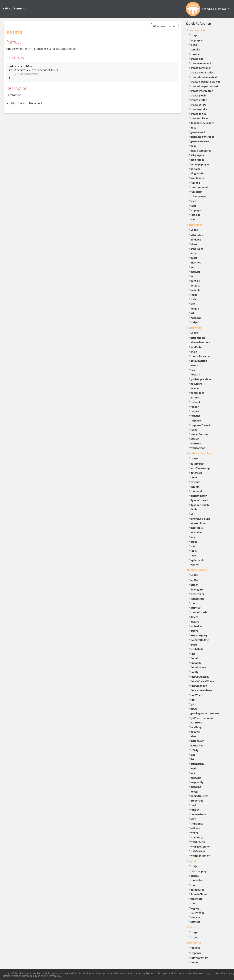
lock (193, 773)
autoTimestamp (200, 468)
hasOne (195, 732)
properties (197, 801)
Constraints (195, 225)
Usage (194, 35)
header (195, 388)
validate (195, 828)
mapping (196, 787)
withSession (198, 851)
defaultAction (199, 361)
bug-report (197, 40)
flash (193, 370)
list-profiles (197, 160)
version (195, 565)
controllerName (200, 356)
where (194, 833)
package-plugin (200, 164)
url (192, 313)
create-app (197, 59)
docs (193, 128)
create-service (199, 109)
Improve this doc (165, 26)
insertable (197, 528)
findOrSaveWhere (201, 690)
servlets (195, 922)
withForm (196, 443)
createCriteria (199, 612)
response (196, 420)
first (193, 700)
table (194, 551)
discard (195, 622)
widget (195, 322)
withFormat (198, 448)
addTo (194, 580)
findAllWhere (198, 667)
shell (193, 201)
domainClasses (200, 894)
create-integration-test (204, 86)
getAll (194, 709)
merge (194, 791)
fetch (194, 509)
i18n (193, 903)
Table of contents (14, 8)
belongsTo (197, 589)
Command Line (197, 30)
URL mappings (199, 871)
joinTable (196, 532)
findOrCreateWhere (202, 681)
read (193, 805)
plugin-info (197, 173)
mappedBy (197, 782)
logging (195, 908)
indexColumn (199, 523)
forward (195, 374)
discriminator (199, 496)
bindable (196, 240)
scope (194, 430)
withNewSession (201, 847)
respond (196, 416)
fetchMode (197, 649)
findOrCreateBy (200, 677)
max (193, 267)
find (193, 654)
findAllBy (196, 663)
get (193, 704)
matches (196, 263)
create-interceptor (202, 91)
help (193, 146)
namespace (197, 393)
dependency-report (202, 123)
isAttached (197, 745)
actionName (198, 338)
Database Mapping (199, 453)
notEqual (196, 286)
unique (195, 309)
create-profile (199, 100)
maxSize (196, 272)
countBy (196, 608)
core (193, 885)
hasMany (196, 727)
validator (196, 318)
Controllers (194, 327)
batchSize (196, 473)
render (195, 407)
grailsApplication (201, 379)
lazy (193, 537)
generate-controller (202, 137)
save (193, 819)
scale (194, 299)
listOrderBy (197, 764)
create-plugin (199, 95)
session (195, 439)
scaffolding (197, 913)
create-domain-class (203, 72)
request (195, 411)
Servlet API (194, 943)
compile (195, 49)
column (195, 487)
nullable (195, 290)
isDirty (195, 750)
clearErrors (197, 594)
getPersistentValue (202, 718)
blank (194, 244)
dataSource (197, 890)
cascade (195, 482)
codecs (195, 876)
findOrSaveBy (199, 686)
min (193, 276)
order (194, 542)
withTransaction (200, 856)
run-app (195, 183)
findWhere (197, 695)
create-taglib (198, 114)
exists (194, 645)
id (192, 514)
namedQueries (199, 796)
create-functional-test (204, 77)
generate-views (200, 141)
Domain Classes (197, 570)
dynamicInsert (199, 500)
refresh (195, 810)
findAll (195, 658)
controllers (197, 880)
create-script (198, 105)
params (195, 397)
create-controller (201, 68)
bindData (196, 347)
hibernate (197, 899)
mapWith (196, 778)
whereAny (197, 837)
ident (194, 736)
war (193, 219)
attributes (197, 235)
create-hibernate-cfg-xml (206, 82)
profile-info (197, 178)
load (193, 768)
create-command (201, 63)
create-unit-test (200, 118)
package (196, 169)
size (193, 304)
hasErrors (196, 384)
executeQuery (199, 635)
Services (192, 927)
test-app (196, 215)
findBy (194, 672)
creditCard (197, 249)
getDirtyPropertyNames (205, 713)
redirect (195, 402)
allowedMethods (201, 342)
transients (197, 824)
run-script (197, 192)
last (193, 755)
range (194, 295)
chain (194, 352)
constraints (197, 599)
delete (194, 617)
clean (194, 45)
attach (194, 585)
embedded (197, 626)
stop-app (196, 210)
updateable (197, 560)
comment (196, 491)
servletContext (199, 434)
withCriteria (198, 842)
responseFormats (201, 425)
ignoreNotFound (200, 519)
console (195, 54)
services (195, 917)
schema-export (200, 196)
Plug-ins (192, 861)
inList (194, 258)
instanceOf (197, 741)
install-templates (201, 151)
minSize (195, 281)
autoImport (197, 464)
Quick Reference (198, 24)
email (194, 253)
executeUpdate (200, 640)
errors (194, 365)
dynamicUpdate (200, 505)
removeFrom (198, 814)
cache (194, 477)
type (193, 555)
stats (194, 206)
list (192, 759)
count (194, 603)
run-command (199, 187)
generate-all (198, 132)
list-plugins (197, 155)
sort (193, 546)
